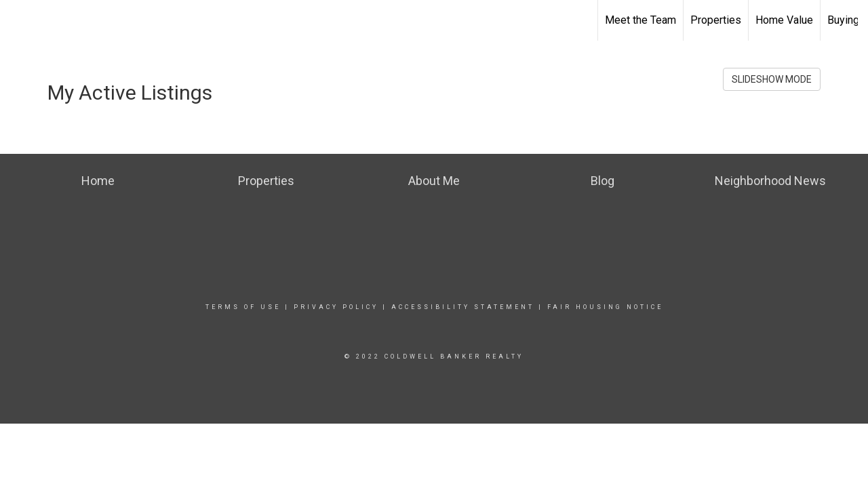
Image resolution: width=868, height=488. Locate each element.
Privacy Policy (336, 307)
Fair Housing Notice (605, 307)
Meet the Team (640, 20)
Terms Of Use (243, 307)
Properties (716, 20)
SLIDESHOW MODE (772, 79)
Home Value (784, 20)
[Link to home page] (17, 20)
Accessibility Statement (463, 307)
